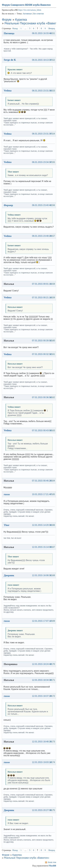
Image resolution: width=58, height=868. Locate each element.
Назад (15, 28)
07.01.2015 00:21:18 (42, 298)
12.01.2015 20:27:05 (42, 810)
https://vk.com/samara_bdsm (30, 10)
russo (7, 494)
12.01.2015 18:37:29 (42, 696)
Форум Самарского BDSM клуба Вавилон (26, 5)
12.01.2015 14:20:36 (42, 525)
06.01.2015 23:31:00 (42, 91)
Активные (27, 14)
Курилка (21, 20)
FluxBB (52, 866)
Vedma (8, 90)
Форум (7, 20)
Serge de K (10, 60)
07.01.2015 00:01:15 (42, 284)
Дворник (9, 575)
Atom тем (52, 862)
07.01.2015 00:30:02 (42, 341)
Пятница (9, 33)
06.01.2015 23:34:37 (42, 162)
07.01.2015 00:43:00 (42, 430)
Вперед (52, 28)
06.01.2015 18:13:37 (42, 60)
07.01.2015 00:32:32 (42, 354)
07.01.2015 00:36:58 (42, 397)
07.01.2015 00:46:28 (42, 481)
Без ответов (38, 14)
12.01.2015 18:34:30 (42, 680)
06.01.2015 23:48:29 (42, 236)
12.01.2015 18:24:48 (42, 664)
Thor (7, 525)
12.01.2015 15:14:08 (42, 547)
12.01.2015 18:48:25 (42, 742)
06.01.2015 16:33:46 (42, 33)
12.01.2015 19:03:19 (42, 762)
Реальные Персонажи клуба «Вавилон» (27, 858)
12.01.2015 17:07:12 (42, 621)
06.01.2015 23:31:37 (42, 134)
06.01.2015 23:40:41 (42, 205)
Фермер (8, 205)
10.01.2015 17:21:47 (42, 494)
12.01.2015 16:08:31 (42, 575)
